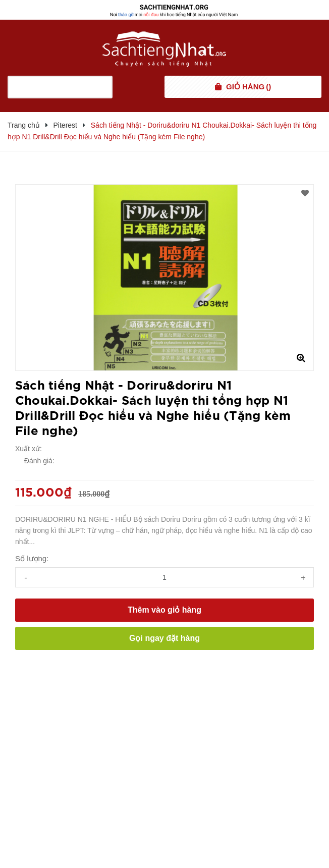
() (249, 87)
